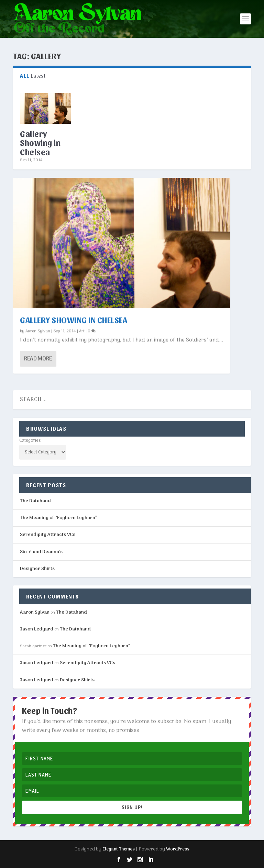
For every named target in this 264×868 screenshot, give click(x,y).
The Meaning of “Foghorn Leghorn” (58, 518)
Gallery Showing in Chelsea (40, 142)
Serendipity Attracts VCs (48, 535)
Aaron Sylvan (38, 331)
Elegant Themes (119, 849)
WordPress (178, 849)
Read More (38, 359)
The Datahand (35, 501)
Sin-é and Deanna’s (41, 552)
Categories (30, 441)
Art (82, 331)
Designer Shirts (37, 569)
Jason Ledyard (37, 629)
